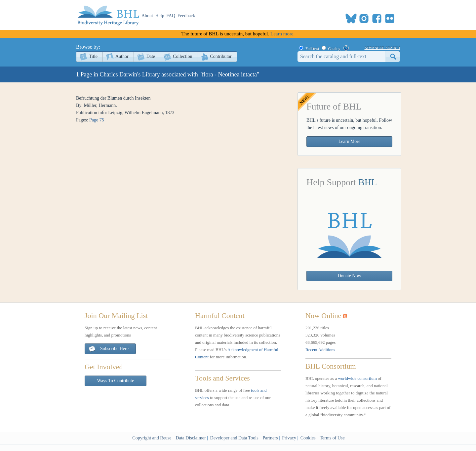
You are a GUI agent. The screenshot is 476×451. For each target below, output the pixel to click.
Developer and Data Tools (234, 438)
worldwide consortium (357, 378)
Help (160, 16)
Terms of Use (332, 438)
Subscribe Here (108, 349)
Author (122, 56)
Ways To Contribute (116, 381)
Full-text (312, 49)
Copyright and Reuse (152, 438)
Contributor (221, 56)
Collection (182, 56)
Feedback (186, 16)
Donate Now (349, 276)
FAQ (171, 16)
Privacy (289, 438)
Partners (270, 438)
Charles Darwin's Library (130, 74)
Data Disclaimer (191, 438)
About (147, 16)
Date (151, 56)
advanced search (382, 47)
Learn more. (282, 34)
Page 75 (97, 120)
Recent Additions (320, 350)
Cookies (308, 438)
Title (93, 56)
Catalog (334, 49)
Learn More (349, 141)
